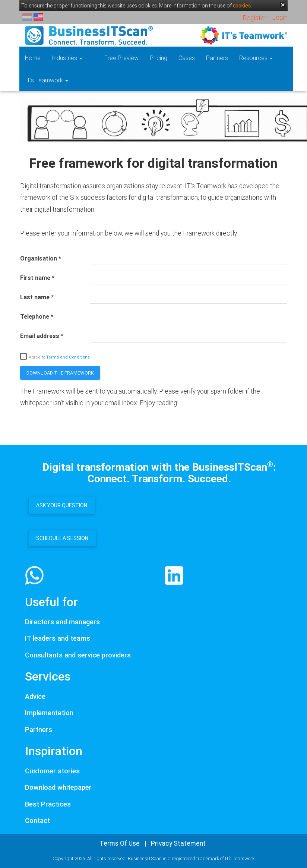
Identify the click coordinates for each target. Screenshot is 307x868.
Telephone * (37, 316)
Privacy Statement (178, 843)
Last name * (37, 297)
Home (33, 58)
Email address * (42, 336)
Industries (67, 58)
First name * (37, 278)
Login (280, 17)
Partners (206, 58)
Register (254, 18)
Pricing (148, 58)
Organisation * (41, 258)
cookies (242, 6)
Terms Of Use (120, 843)
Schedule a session (62, 538)
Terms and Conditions (68, 357)
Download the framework (60, 373)
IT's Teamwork (47, 80)
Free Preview (111, 58)
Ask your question (62, 505)
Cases (176, 58)
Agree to (55, 357)
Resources (245, 58)
